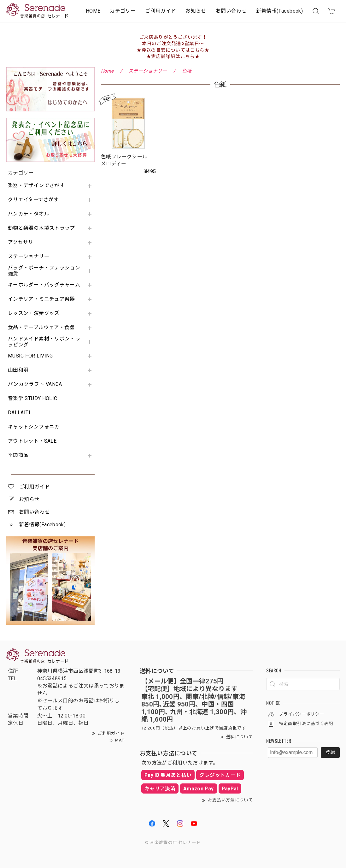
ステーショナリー (29, 257)
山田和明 (18, 370)
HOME (93, 11)
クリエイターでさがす (33, 200)
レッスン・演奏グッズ (34, 313)
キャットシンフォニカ (34, 427)
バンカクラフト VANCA (35, 384)
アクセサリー (23, 242)
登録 (330, 752)
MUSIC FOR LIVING (30, 356)
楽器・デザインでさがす (36, 186)
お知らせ (196, 11)
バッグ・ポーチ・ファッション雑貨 (44, 271)
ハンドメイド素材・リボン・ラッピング (44, 342)
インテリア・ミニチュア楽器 (41, 299)
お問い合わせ (231, 11)
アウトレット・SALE (32, 441)
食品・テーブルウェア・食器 (41, 328)
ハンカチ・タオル (29, 214)
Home (107, 71)
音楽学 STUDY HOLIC (32, 399)
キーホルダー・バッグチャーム (44, 285)
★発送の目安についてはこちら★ (173, 50)
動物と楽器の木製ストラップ (41, 228)
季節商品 (18, 455)
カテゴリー (123, 11)
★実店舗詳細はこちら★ (173, 56)
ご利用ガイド (161, 11)
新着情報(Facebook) (279, 11)
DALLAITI (19, 413)
